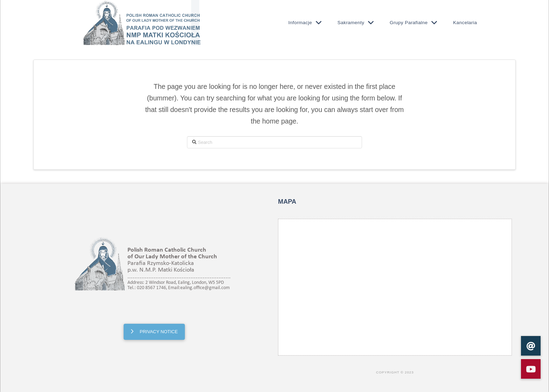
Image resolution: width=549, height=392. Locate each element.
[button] (531, 369)
